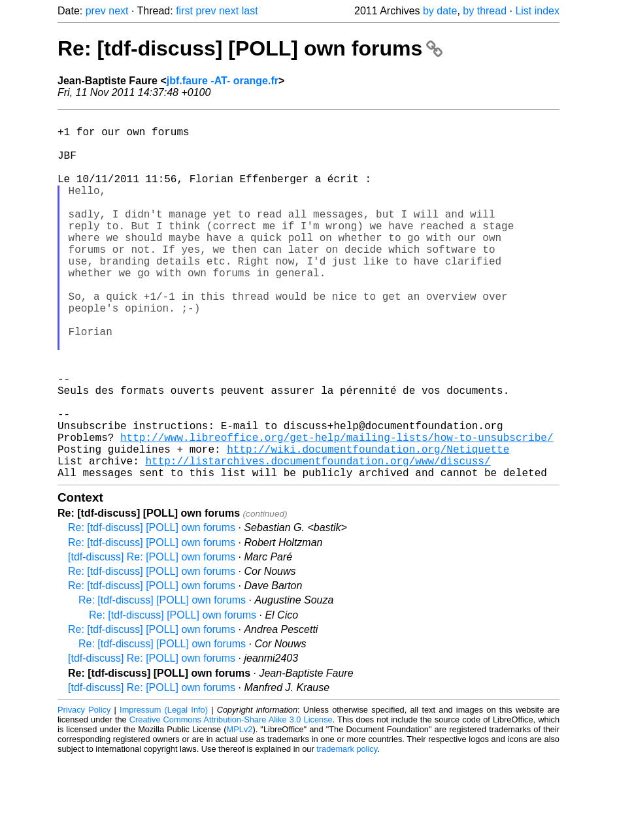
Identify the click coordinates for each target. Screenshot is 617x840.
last (250, 11)
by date (440, 11)
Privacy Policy (84, 791)
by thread (485, 11)
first (184, 11)
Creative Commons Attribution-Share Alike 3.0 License (231, 800)
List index (537, 11)
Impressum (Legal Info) (164, 791)
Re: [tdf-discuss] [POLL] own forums (250, 48)
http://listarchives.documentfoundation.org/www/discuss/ (318, 539)
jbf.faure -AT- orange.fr (223, 81)
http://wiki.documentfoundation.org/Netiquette (368, 525)
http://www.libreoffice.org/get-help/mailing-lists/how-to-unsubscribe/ (337, 510)
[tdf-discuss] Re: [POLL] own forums (152, 638)
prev (96, 11)
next (118, 11)
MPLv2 (240, 810)
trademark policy (347, 830)
